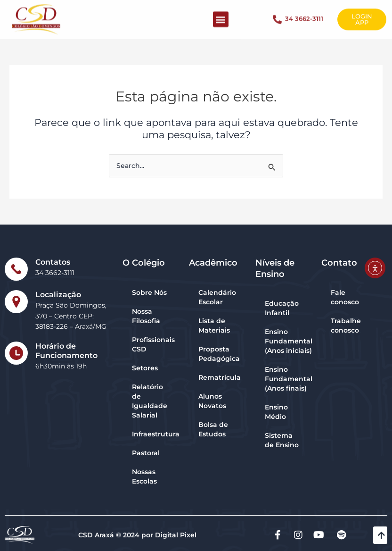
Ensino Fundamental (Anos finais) (288, 379)
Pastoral (146, 453)
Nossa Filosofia (146, 316)
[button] (221, 15)
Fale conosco (345, 297)
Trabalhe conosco (346, 326)
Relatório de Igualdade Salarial (150, 401)
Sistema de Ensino (282, 440)
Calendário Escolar (217, 297)
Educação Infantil (282, 308)
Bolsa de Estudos (213, 429)
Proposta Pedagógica (219, 354)
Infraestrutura (156, 434)
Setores (145, 368)
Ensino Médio (276, 412)
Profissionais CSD (153, 344)
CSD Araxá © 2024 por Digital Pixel (137, 535)
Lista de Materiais (214, 326)
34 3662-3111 (304, 14)
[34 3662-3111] (277, 15)
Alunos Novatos (212, 401)
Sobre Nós (149, 292)
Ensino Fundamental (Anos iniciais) (288, 341)
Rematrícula (220, 377)
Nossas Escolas (144, 476)
